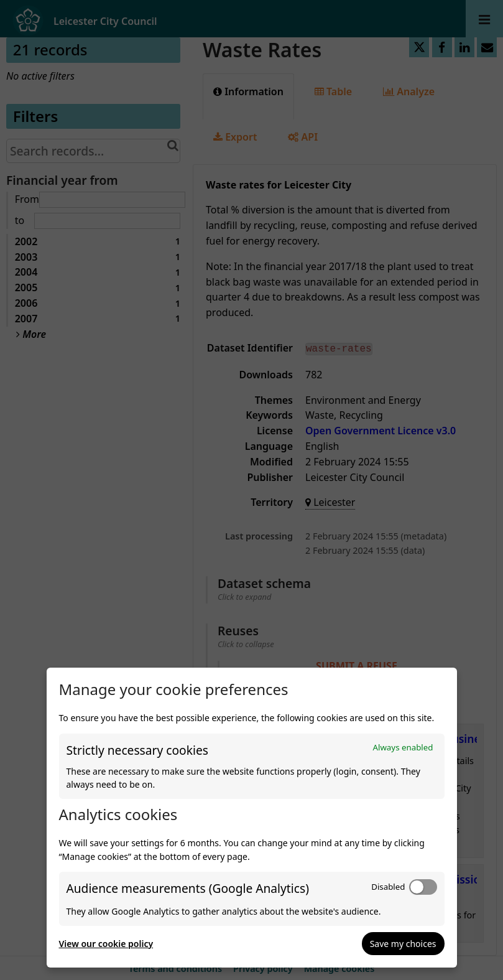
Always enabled (403, 747)
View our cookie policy (106, 944)
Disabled (388, 887)
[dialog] (252, 818)
